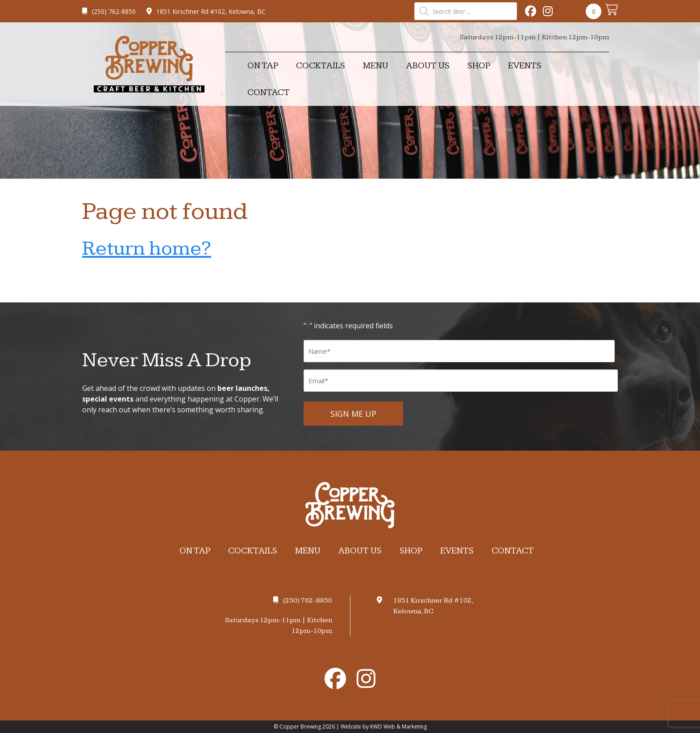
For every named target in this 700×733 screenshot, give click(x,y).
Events (525, 66)
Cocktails (321, 66)
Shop (479, 66)
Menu (376, 66)
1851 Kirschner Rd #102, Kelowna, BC (206, 11)
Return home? (147, 249)
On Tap (263, 66)
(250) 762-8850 (109, 11)
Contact (269, 92)
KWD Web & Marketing (398, 727)
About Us (428, 66)
